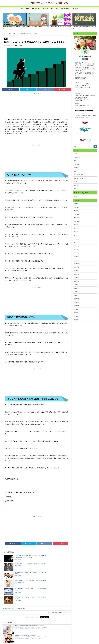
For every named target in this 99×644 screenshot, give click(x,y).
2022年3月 (77, 204)
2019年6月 (77, 320)
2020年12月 (77, 257)
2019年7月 (77, 316)
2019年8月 (77, 313)
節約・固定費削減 (65, 9)
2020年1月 (77, 295)
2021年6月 (77, 235)
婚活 (22, 9)
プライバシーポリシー (7, 642)
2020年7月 (77, 274)
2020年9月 (77, 267)
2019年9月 (77, 309)
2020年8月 (77, 271)
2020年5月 (77, 281)
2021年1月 (77, 253)
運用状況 (76, 185)
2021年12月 (77, 214)
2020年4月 (77, 285)
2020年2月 (77, 292)
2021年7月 (77, 232)
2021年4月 (77, 242)
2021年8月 (77, 228)
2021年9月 (77, 225)
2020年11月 (77, 260)
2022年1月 (77, 211)
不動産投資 (75, 9)
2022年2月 (77, 207)
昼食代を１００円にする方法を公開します (17, 584)
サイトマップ (16, 642)
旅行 (57, 9)
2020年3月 (77, 288)
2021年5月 (77, 239)
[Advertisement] (21, 106)
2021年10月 (77, 221)
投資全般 (46, 9)
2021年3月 (77, 246)
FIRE (28, 9)
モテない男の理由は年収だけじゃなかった (57, 589)
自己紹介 (76, 182)
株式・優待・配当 (36, 9)
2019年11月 (77, 302)
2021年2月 (77, 250)
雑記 (52, 9)
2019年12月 (77, 299)
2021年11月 (77, 218)
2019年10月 (77, 306)
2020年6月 (77, 278)
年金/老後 (76, 164)
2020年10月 (77, 264)
